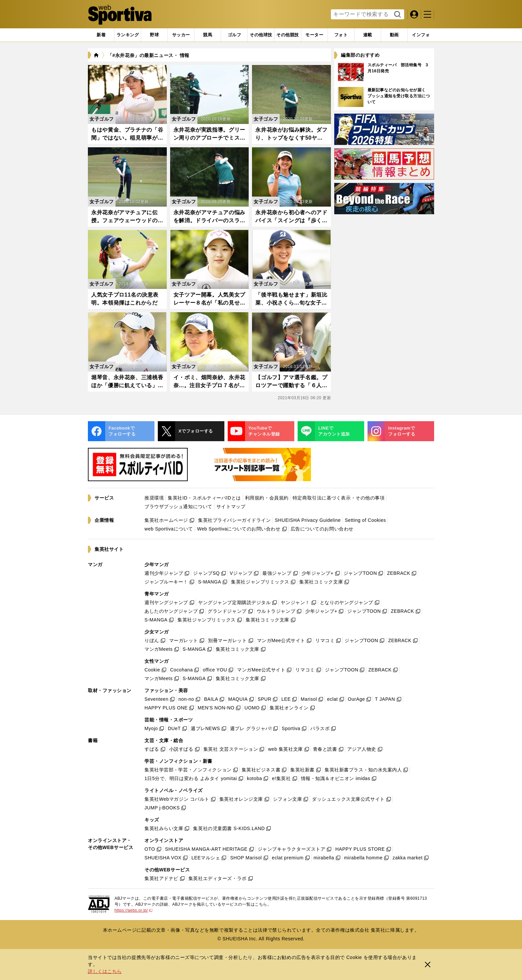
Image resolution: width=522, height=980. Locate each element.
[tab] (154, 35)
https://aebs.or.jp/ (133, 910)
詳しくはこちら (105, 971)
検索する (397, 15)
